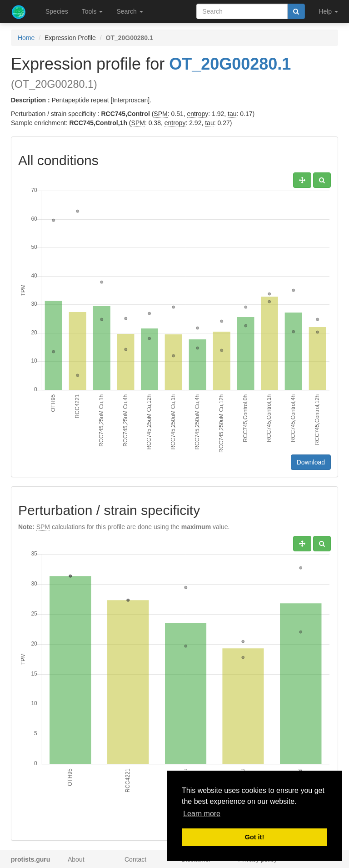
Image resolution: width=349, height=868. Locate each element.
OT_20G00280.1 (230, 64)
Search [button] (130, 11)
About (76, 859)
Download (311, 462)
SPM (160, 114)
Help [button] (328, 11)
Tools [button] (92, 11)
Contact (135, 859)
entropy (198, 114)
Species (57, 11)
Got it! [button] (254, 837)
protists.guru (30, 859)
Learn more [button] (202, 814)
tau (232, 114)
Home (26, 38)
